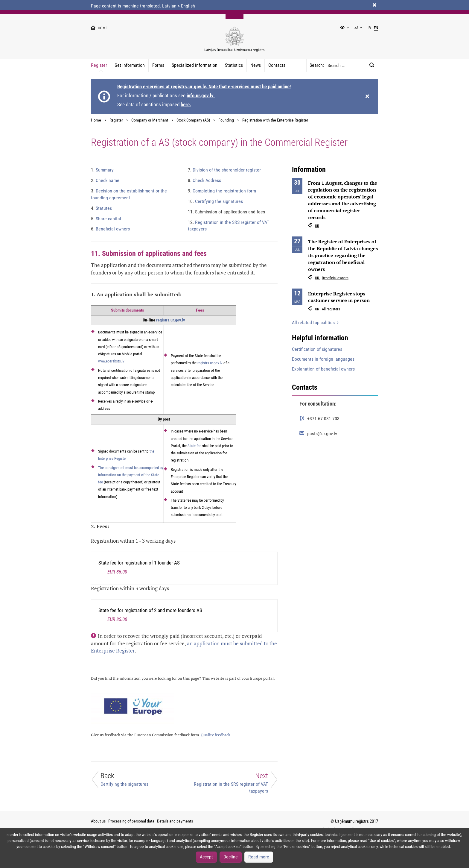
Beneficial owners (110, 229)
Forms (158, 65)
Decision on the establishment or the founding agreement (129, 194)
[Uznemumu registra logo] (234, 42)
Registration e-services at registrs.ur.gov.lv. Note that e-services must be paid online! (204, 87)
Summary (102, 170)
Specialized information (195, 65)
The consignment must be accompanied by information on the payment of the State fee (131, 475)
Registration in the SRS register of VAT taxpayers (229, 226)
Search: (317, 65)
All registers (331, 309)
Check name (105, 180)
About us (98, 821)
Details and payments (175, 821)
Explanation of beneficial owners (323, 369)
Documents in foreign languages (323, 359)
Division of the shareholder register (224, 170)
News (256, 65)
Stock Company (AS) (193, 120)
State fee (194, 446)
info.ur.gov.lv (201, 95)
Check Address (204, 180)
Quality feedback (216, 735)
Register (99, 65)
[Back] (134, 781)
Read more (259, 857)
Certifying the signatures (215, 201)
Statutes (101, 208)
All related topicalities (314, 323)
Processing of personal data (131, 821)
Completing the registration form (222, 191)
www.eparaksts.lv (111, 361)
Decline (231, 857)
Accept (206, 857)
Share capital (106, 219)
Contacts (277, 65)
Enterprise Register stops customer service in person (339, 297)
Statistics (234, 65)
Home (96, 120)
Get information (130, 65)
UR (317, 226)
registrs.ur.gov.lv (170, 320)
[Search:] (372, 66)
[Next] (234, 783)
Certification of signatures (317, 349)
